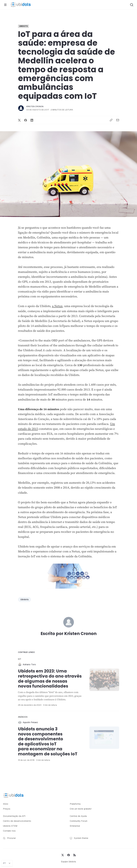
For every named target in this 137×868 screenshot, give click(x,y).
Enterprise (75, 826)
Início (6, 804)
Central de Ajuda (78, 816)
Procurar (9, 838)
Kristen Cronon (35, 106)
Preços (7, 809)
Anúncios (23, 717)
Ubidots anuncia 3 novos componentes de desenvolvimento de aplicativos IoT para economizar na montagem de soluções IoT (48, 741)
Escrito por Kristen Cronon (69, 634)
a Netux (57, 306)
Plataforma (75, 804)
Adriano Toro (29, 664)
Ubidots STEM (10, 826)
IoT (20, 659)
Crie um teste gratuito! (81, 809)
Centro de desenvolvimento (17, 821)
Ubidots (24, 26)
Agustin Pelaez (30, 722)
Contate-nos (9, 831)
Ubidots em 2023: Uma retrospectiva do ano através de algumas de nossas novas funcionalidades (50, 679)
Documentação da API (14, 816)
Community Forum (79, 821)
